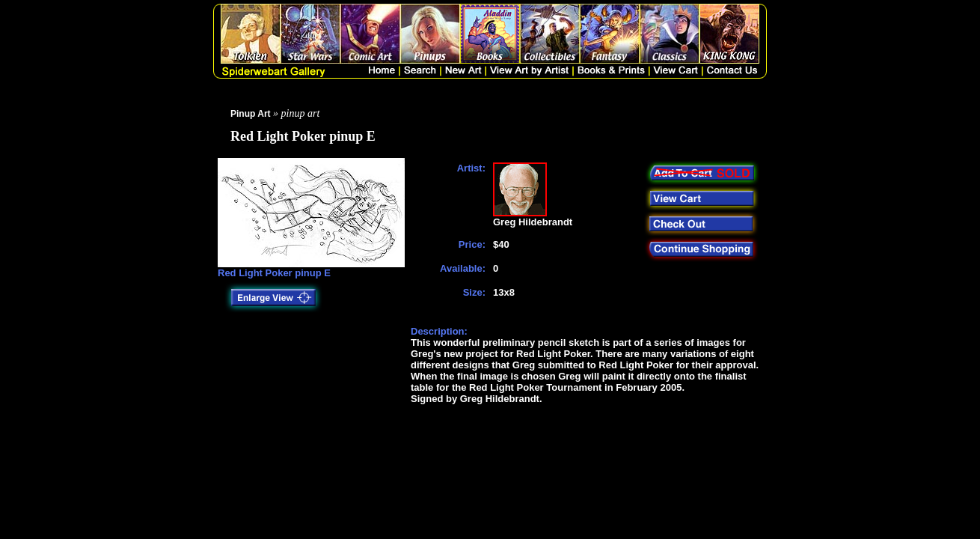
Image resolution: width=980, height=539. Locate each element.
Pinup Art (251, 114)
